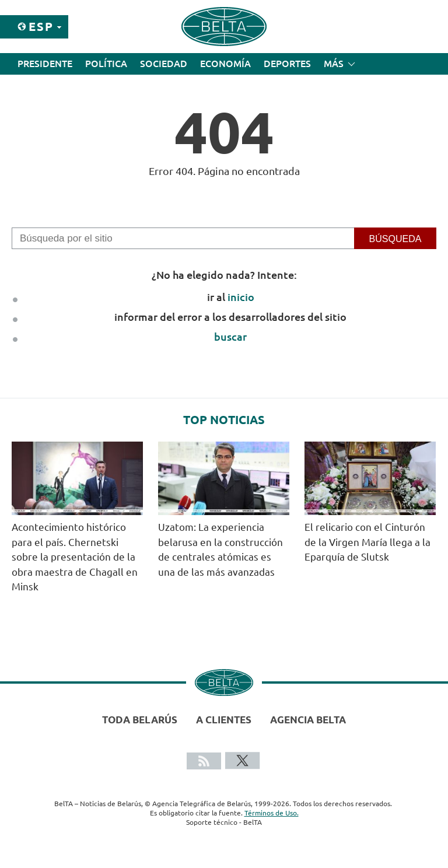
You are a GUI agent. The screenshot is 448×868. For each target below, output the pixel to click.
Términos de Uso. (272, 813)
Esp (41, 27)
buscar (230, 337)
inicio (241, 297)
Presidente (45, 64)
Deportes (287, 64)
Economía (225, 64)
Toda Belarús (140, 720)
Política (106, 64)
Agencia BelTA (308, 720)
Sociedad (164, 64)
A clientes (224, 720)
